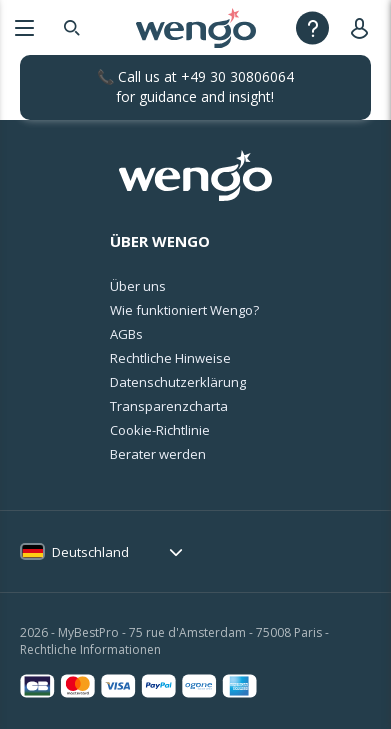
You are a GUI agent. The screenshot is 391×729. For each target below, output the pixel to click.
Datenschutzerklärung (178, 382)
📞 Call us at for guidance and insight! (195, 86)
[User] (363, 27)
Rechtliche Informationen (90, 649)
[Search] (72, 27)
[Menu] (24, 27)
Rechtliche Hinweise (170, 358)
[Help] (312, 27)
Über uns (138, 286)
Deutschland (90, 552)
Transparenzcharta (169, 406)
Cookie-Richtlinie (160, 430)
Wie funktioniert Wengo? (184, 310)
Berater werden (158, 454)
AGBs (126, 334)
